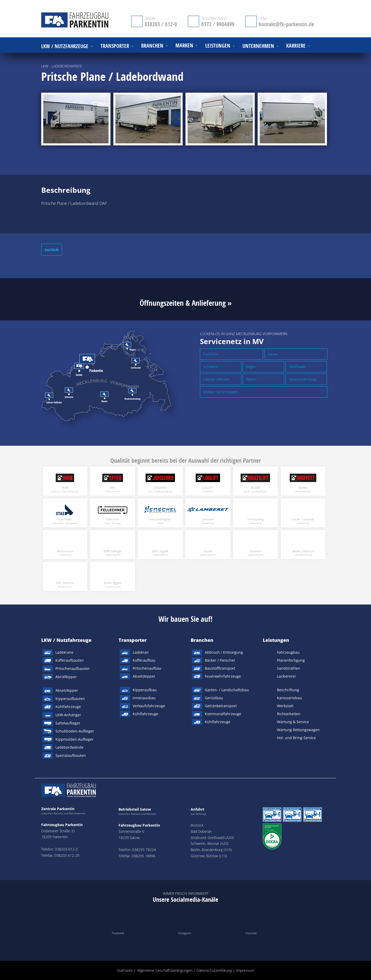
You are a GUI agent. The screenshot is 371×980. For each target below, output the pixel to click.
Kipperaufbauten (70, 699)
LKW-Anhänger (68, 715)
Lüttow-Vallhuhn (216, 379)
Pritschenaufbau (147, 668)
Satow (273, 354)
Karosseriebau (289, 698)
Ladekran (141, 652)
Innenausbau (144, 698)
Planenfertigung (291, 660)
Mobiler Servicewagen (221, 392)
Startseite (125, 970)
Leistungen (276, 640)
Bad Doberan (201, 831)
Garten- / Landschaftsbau (227, 690)
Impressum (245, 970)
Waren (251, 379)
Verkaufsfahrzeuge (149, 706)
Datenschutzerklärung (214, 970)
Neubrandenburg (302, 379)
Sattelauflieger (68, 723)
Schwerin (211, 367)
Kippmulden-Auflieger (74, 739)
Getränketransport (221, 706)
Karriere (296, 46)
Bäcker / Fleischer (220, 660)
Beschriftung (288, 690)
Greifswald (297, 367)
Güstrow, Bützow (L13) (209, 856)
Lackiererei (286, 676)
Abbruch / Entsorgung (224, 652)
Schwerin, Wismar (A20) (209, 843)
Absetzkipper (67, 690)
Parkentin (211, 354)
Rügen (251, 367)
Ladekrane (64, 652)
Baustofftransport (220, 668)
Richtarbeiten (289, 714)
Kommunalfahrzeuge (223, 714)
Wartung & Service (293, 722)
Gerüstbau (214, 698)
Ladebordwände (69, 747)
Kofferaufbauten (70, 660)
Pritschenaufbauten (73, 668)
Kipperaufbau (145, 690)
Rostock (197, 825)
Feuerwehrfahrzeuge (223, 676)
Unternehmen (258, 46)
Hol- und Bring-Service (296, 738)
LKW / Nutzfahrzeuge (66, 640)
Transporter (133, 640)
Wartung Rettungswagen (298, 730)
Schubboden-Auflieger (75, 731)
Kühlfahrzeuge (68, 707)
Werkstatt (285, 706)
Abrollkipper (66, 677)
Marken (184, 46)
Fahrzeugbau (288, 652)
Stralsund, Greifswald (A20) (212, 838)
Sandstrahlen (289, 668)
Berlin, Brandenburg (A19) (211, 850)
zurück (52, 250)
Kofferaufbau (144, 660)
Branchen (202, 640)
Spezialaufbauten (71, 755)
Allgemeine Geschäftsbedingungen (165, 970)
